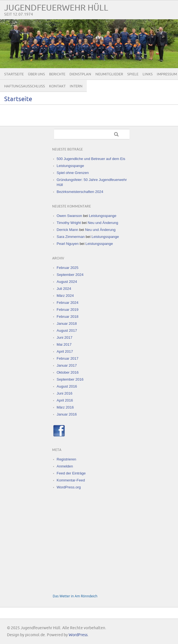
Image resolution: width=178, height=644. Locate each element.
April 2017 (65, 351)
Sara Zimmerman (71, 237)
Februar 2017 (68, 358)
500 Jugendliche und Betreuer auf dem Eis (91, 159)
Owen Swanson (69, 216)
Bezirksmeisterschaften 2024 (80, 192)
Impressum (167, 74)
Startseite (14, 74)
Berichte (57, 74)
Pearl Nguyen (68, 244)
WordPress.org (69, 487)
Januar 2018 (67, 324)
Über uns (36, 74)
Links (148, 74)
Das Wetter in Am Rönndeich (75, 596)
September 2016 (70, 379)
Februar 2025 (68, 268)
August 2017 (67, 331)
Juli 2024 (64, 289)
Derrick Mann (67, 230)
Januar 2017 (67, 365)
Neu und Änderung (103, 223)
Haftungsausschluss (25, 86)
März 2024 (65, 296)
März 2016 (65, 407)
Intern (76, 86)
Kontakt (57, 86)
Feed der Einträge (71, 473)
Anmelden (65, 466)
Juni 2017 (64, 337)
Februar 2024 (68, 303)
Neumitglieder (109, 74)
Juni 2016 (64, 393)
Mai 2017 (64, 344)
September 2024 (70, 275)
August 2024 (67, 282)
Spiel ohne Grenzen (73, 173)
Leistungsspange (70, 166)
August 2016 (67, 386)
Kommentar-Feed (71, 480)
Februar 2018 (68, 317)
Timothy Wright (69, 223)
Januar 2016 (67, 414)
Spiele (133, 74)
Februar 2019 (68, 310)
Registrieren (66, 459)
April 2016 (65, 400)
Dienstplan (80, 74)
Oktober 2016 (68, 372)
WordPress (78, 635)
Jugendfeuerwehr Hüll (56, 8)
